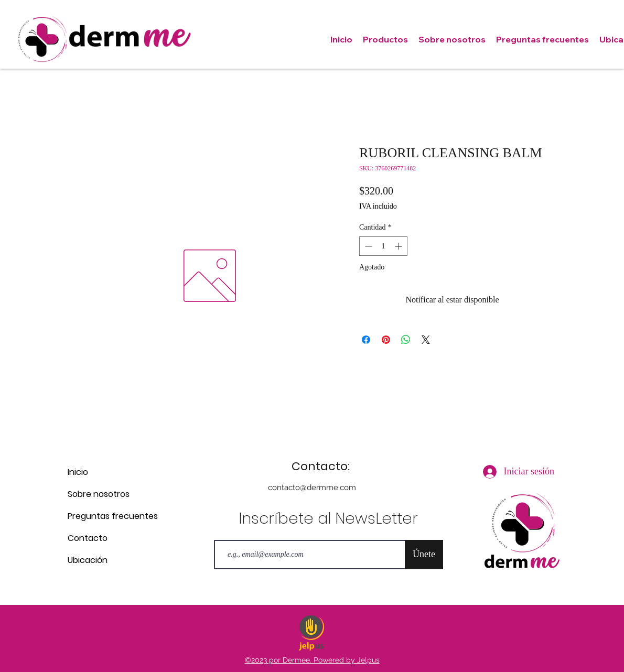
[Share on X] (426, 340)
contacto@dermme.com (312, 487)
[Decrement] (367, 246)
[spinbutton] (383, 246)
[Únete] (424, 555)
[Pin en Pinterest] (386, 340)
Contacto (88, 538)
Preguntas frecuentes (105, 516)
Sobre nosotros (99, 494)
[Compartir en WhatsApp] (406, 340)
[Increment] (399, 246)
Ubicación (88, 560)
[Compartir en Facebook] (366, 340)
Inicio (78, 472)
